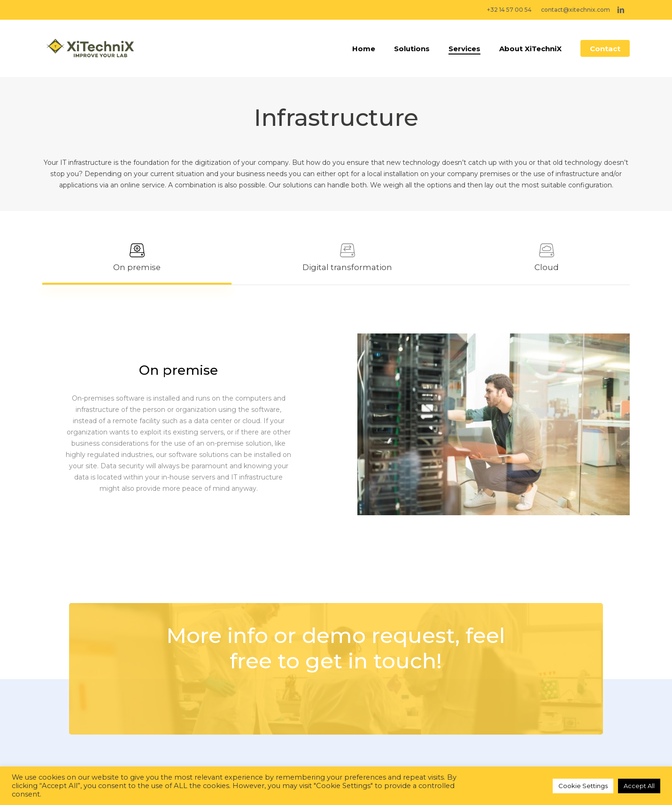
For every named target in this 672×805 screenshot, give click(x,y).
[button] (137, 258)
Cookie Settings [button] (583, 786)
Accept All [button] (639, 786)
